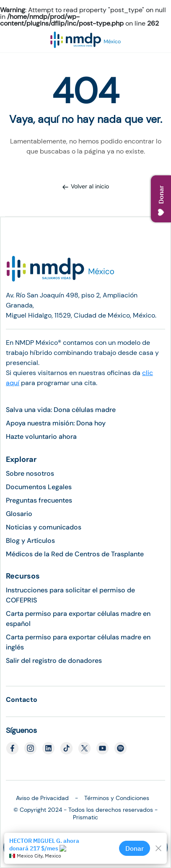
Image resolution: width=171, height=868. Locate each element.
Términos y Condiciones (117, 798)
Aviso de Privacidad (42, 798)
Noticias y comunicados (44, 527)
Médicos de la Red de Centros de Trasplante (75, 554)
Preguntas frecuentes (39, 500)
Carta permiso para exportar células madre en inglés (78, 642)
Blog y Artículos (30, 541)
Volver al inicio (85, 186)
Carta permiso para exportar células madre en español (78, 619)
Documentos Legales (39, 487)
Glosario (19, 514)
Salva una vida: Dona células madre (61, 410)
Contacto (22, 700)
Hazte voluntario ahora (41, 437)
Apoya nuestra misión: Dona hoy (56, 423)
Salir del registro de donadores (54, 661)
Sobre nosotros (30, 473)
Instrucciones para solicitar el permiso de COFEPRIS (70, 595)
